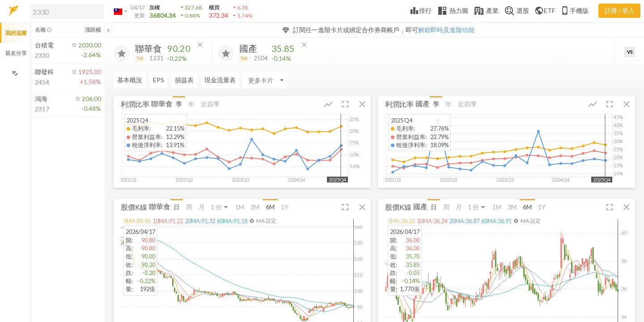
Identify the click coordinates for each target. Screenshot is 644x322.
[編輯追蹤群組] (15, 73)
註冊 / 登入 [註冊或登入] (620, 11)
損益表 (184, 80)
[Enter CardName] (265, 80)
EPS (159, 80)
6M (270, 207)
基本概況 (130, 80)
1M (240, 207)
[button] (65, 11)
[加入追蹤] (122, 53)
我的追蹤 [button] (16, 33)
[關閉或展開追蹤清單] (108, 30)
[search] (67, 12)
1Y (285, 207)
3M (255, 207)
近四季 (210, 104)
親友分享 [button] (16, 53)
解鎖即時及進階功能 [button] (446, 30)
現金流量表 (220, 80)
